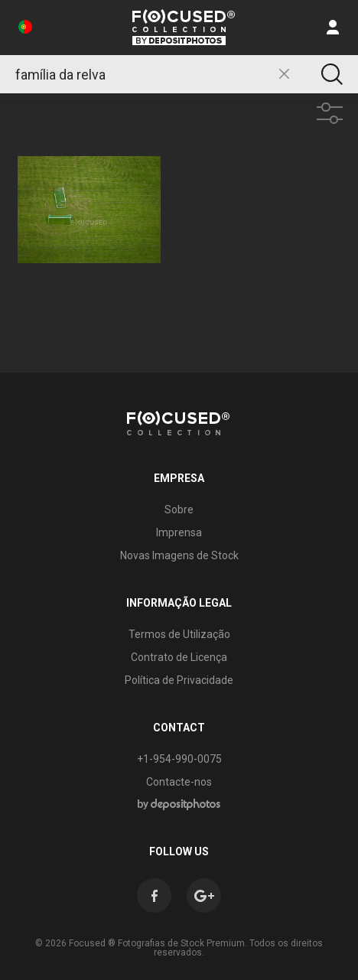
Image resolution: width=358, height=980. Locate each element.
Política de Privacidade (179, 680)
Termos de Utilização (179, 634)
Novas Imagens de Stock (179, 555)
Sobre (179, 510)
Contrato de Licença (179, 657)
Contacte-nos (179, 782)
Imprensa (179, 532)
